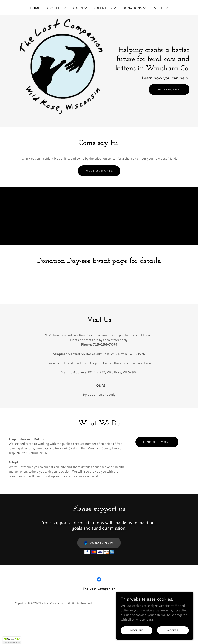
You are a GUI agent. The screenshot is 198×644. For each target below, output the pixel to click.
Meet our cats (99, 171)
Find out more (157, 442)
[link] (99, 579)
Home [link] (35, 8)
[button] (56, 8)
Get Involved (169, 89)
